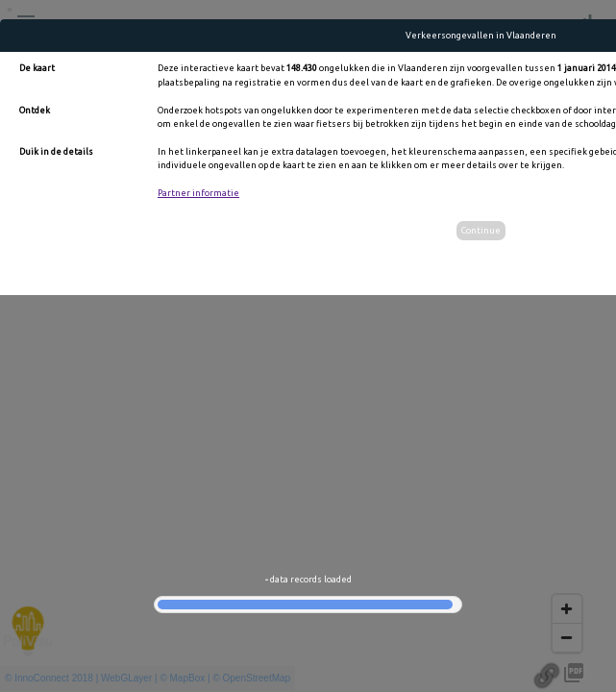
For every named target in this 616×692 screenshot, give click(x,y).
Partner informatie (198, 193)
